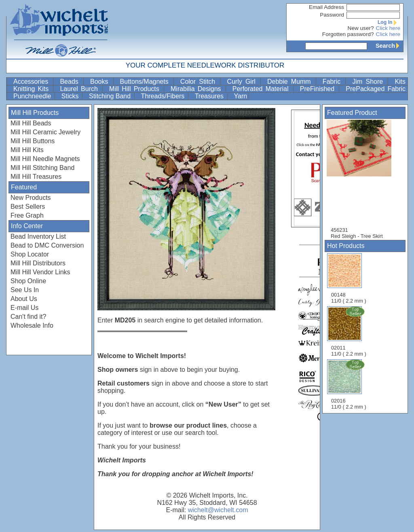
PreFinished (319, 89)
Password (332, 15)
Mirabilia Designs (197, 89)
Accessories (32, 82)
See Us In (25, 290)
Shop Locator (30, 254)
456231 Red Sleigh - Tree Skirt (363, 179)
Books (101, 82)
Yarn (241, 96)
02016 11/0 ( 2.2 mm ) (349, 384)
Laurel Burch (80, 89)
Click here (388, 28)
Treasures (210, 96)
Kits (400, 82)
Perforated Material (262, 89)
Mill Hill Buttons (33, 141)
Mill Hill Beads (31, 123)
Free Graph (27, 215)
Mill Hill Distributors (38, 263)
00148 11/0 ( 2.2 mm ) (349, 279)
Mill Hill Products (136, 89)
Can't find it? (28, 317)
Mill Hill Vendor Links (40, 272)
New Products (31, 198)
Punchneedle (33, 96)
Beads (71, 82)
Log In (389, 22)
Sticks (71, 96)
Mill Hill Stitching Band (42, 168)
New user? (361, 28)
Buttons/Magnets (146, 82)
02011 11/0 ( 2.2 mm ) (349, 331)
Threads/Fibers (164, 96)
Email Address (326, 7)
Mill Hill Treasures (36, 177)
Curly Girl (243, 82)
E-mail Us (24, 308)
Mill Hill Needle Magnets (45, 159)
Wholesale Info (32, 325)
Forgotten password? (348, 34)
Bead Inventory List (38, 236)
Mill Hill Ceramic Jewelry (45, 132)
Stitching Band (111, 96)
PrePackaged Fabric (376, 89)
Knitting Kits (32, 89)
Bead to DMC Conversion (47, 245)
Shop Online (28, 281)
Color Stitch (200, 82)
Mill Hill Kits (27, 150)
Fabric (333, 82)
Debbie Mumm (291, 82)
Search (389, 46)
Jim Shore (369, 82)
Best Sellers (28, 207)
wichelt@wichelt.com (218, 510)
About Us (24, 299)
